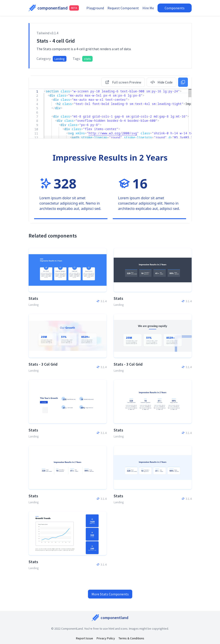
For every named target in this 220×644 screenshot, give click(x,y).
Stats (33, 298)
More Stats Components (110, 594)
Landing (60, 59)
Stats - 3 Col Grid (43, 364)
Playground (102, 8)
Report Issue (85, 638)
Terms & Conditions (131, 638)
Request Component (130, 8)
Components (181, 8)
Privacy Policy (106, 638)
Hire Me (155, 8)
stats (87, 59)
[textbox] (44, 89)
